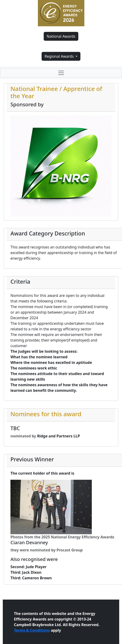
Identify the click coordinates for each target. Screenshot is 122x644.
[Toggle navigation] (61, 73)
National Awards (61, 36)
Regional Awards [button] (60, 56)
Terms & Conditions (32, 630)
